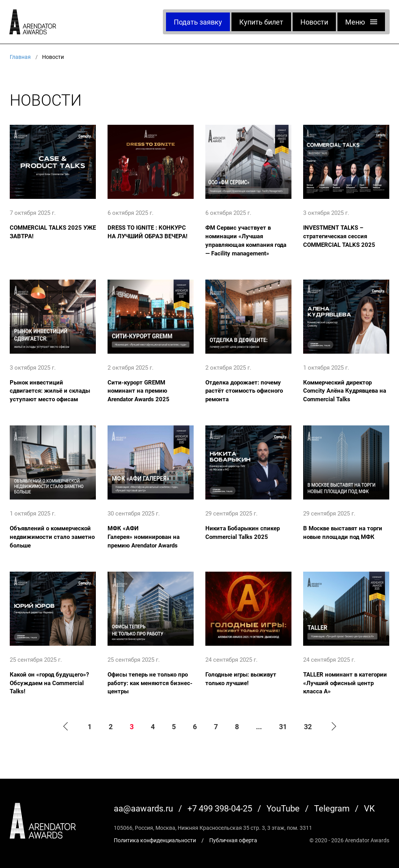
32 (308, 726)
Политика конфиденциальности (155, 840)
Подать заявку (198, 22)
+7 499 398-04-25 (220, 808)
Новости (314, 22)
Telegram (332, 808)
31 (283, 726)
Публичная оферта (233, 840)
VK (369, 808)
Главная (20, 57)
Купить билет (261, 22)
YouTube (283, 808)
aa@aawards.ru (143, 808)
